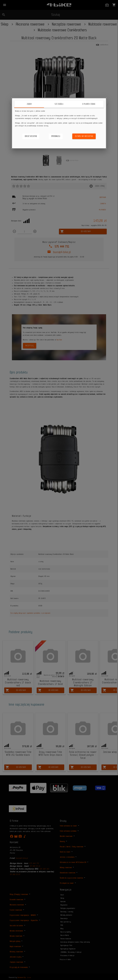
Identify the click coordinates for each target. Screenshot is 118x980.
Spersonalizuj (56, 136)
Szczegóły (59, 104)
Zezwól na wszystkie (84, 136)
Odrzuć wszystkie (31, 136)
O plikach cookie (89, 104)
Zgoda (29, 104)
